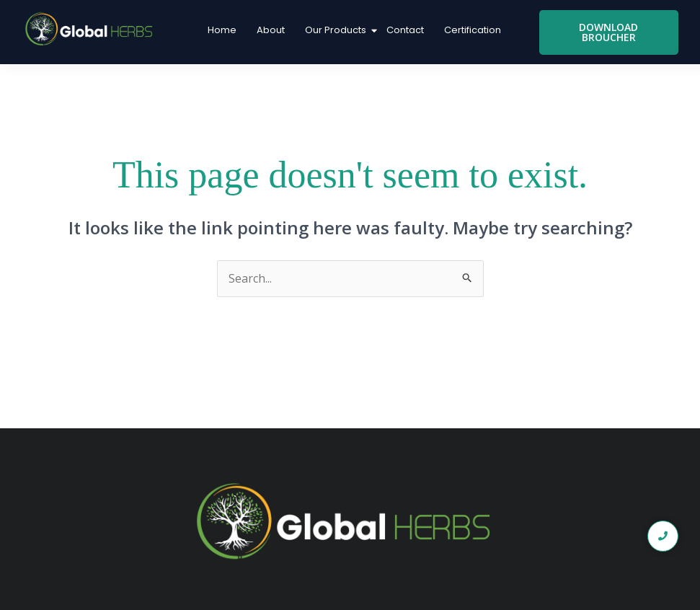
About (271, 30)
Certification (473, 30)
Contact (405, 30)
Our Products (337, 30)
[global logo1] (92, 30)
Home (222, 30)
